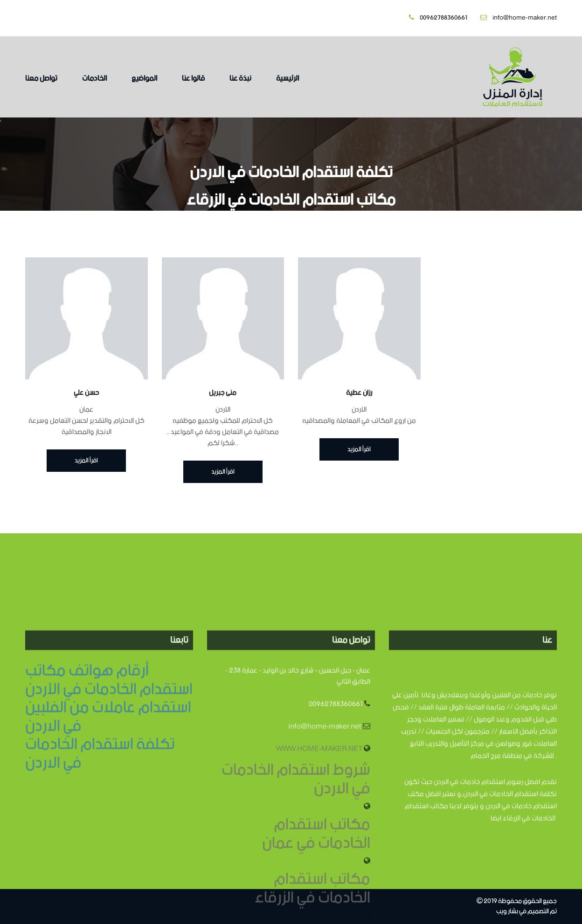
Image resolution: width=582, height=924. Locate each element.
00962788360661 (438, 18)
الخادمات (94, 79)
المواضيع (144, 79)
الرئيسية (288, 79)
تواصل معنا (41, 79)
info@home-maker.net (519, 18)
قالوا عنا (193, 79)
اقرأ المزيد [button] (86, 461)
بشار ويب (507, 912)
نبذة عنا (240, 79)
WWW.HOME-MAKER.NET (319, 811)
